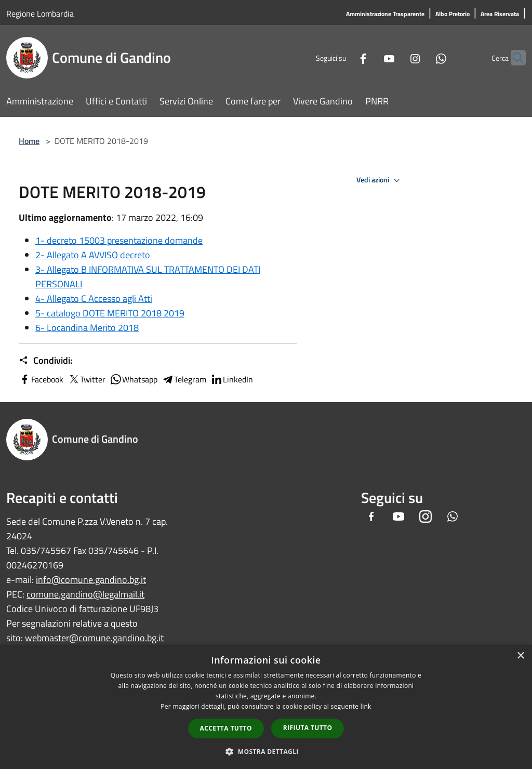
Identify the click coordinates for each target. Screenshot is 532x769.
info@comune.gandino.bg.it (91, 580)
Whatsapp (134, 379)
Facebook (41, 379)
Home (29, 141)
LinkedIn (232, 379)
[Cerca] (513, 58)
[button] (266, 751)
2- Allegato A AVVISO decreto (93, 255)
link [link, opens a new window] (366, 706)
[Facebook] (343, 57)
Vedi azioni (380, 180)
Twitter (87, 379)
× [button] (520, 656)
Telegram (184, 379)
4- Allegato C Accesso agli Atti (94, 299)
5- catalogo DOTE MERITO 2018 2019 (110, 313)
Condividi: (45, 361)
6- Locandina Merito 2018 (87, 328)
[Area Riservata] (500, 14)
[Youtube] (369, 57)
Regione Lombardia (40, 14)
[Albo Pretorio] (453, 14)
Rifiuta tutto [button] (308, 728)
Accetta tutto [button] (226, 728)
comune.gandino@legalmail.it (85, 594)
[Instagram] (395, 57)
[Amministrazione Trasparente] (385, 14)
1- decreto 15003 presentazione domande (119, 240)
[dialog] (266, 707)
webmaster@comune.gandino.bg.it (94, 638)
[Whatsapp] (421, 57)
